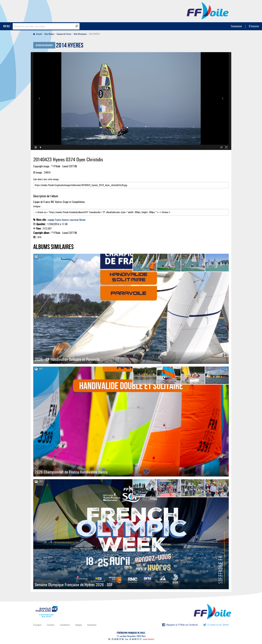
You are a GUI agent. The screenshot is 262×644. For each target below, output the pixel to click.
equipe (51, 220)
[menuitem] (38, 34)
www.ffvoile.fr (149, 639)
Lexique (79, 625)
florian (82, 220)
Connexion (236, 26)
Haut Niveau (49, 34)
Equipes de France (64, 34)
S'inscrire (254, 26)
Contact (51, 625)
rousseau (74, 220)
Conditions (65, 625)
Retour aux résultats (44, 45)
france (58, 220)
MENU (7, 26)
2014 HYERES (70, 46)
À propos (37, 625)
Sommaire (92, 625)
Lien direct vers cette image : (131, 183)
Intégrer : (131, 210)
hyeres (65, 220)
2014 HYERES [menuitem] (94, 34)
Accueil (38, 34)
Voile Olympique (80, 34)
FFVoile (208, 11)
